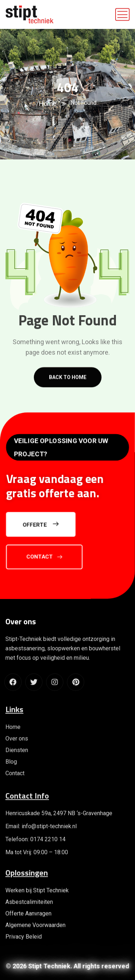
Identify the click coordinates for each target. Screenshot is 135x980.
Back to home (68, 384)
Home (48, 104)
